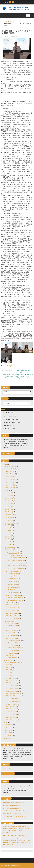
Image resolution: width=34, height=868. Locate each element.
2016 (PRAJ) (8, 533)
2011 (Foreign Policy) (12, 686)
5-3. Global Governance (11, 691)
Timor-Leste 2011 (13, 643)
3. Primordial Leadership (10, 547)
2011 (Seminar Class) (12, 613)
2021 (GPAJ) (8, 544)
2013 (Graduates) (13, 584)
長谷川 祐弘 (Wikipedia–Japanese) (13, 808)
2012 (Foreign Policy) (12, 688)
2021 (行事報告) (11, 479)
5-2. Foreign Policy (10, 678)
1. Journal (5, 491)
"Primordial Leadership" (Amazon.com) (14, 817)
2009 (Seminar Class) (12, 608)
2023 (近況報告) (9, 520)
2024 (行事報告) (11, 488)
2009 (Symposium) (12, 709)
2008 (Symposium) (12, 706)
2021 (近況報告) (9, 515)
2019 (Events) (10, 474)
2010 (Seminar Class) (12, 610)
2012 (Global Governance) (14, 701)
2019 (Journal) (9, 509)
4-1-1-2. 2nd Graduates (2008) (17, 557)
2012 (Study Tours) (12, 646)
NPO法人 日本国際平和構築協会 (12, 805)
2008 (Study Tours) (12, 623)
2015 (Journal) (9, 498)
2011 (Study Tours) (12, 638)
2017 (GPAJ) (8, 536)
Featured (5, 738)
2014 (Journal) (9, 495)
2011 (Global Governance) (14, 699)
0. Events (5, 465)
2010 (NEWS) (8, 730)
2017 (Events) (10, 468)
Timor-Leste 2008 (13, 628)
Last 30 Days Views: (9, 419)
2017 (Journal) (9, 504)
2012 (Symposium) (12, 717)
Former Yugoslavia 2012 (15, 648)
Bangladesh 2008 (13, 625)
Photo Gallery (8, 549)
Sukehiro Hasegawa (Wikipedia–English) (14, 811)
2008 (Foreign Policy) (12, 680)
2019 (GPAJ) (8, 542)
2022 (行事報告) (11, 482)
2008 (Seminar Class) (12, 605)
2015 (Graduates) (13, 590)
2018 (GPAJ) (8, 539)
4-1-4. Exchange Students (14, 595)
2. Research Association (10, 523)
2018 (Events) (10, 471)
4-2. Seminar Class (10, 603)
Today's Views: (7, 413)
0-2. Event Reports (10, 466)
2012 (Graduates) (13, 582)
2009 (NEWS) (8, 727)
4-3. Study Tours (9, 621)
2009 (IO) (9, 667)
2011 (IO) (9, 673)
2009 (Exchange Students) (16, 597)
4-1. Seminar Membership (12, 554)
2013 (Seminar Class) (12, 619)
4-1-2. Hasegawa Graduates (14, 571)
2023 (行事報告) (11, 485)
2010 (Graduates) (13, 576)
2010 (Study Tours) (12, 631)
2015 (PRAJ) (8, 530)
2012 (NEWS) (8, 736)
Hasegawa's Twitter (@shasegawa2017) (14, 803)
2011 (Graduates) (13, 579)
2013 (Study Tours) (12, 656)
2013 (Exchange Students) (16, 600)
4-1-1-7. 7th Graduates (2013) (17, 569)
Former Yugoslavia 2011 (15, 640)
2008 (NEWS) (8, 725)
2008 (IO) (9, 664)
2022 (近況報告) (9, 517)
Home (5, 22)
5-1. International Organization (13, 662)
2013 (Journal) (9, 492)
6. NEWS (5, 723)
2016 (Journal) (9, 501)
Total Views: (7, 426)
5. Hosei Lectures (8, 661)
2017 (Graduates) (13, 593)
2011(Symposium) (12, 714)
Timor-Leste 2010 (13, 635)
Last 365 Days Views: (9, 422)
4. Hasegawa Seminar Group (11, 552)
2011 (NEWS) (8, 733)
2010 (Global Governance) (14, 696)
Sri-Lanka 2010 (12, 633)
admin (8, 37)
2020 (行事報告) (11, 477)
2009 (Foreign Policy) (12, 683)
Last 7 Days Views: (9, 416)
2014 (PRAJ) (8, 528)
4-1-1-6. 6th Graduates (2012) (17, 566)
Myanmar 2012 (12, 653)
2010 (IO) (13, 22)
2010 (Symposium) (12, 712)
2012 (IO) (9, 675)
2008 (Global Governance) (14, 693)
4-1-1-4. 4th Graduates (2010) (17, 560)
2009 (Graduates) (13, 573)
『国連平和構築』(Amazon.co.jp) (12, 814)
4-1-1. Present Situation (13, 556)
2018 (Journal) (9, 506)
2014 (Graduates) (13, 587)
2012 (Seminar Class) (12, 616)
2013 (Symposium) (12, 720)
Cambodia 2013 (13, 658)
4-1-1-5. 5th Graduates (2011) (17, 563)
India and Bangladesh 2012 (16, 650)
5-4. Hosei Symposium (11, 704)
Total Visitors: (7, 429)
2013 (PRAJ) (8, 525)
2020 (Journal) (9, 512)
